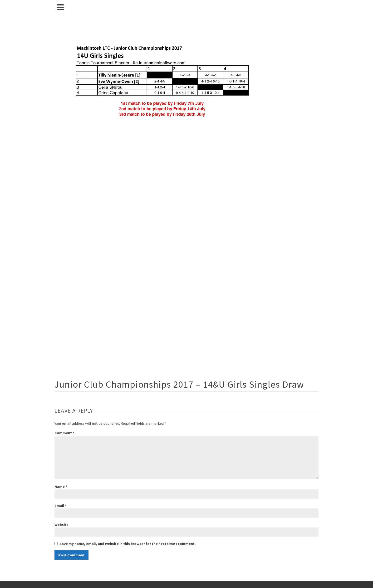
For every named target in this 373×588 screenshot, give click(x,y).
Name (61, 487)
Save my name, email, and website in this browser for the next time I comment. (128, 544)
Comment (64, 433)
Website (61, 525)
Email (61, 506)
